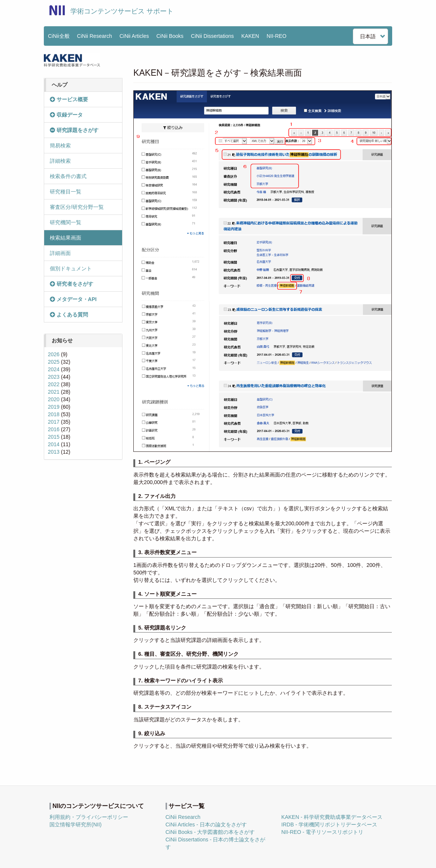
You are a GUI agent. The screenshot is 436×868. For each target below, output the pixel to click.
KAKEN (250, 36)
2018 (54, 414)
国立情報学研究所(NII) (75, 825)
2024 (54, 369)
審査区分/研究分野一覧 (77, 207)
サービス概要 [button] (69, 99)
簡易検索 (60, 145)
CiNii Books (170, 36)
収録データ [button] (66, 115)
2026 (54, 354)
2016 (54, 429)
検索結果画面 (66, 238)
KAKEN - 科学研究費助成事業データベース (332, 817)
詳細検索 (60, 161)
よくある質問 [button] (69, 315)
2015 (54, 437)
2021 (54, 392)
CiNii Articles (134, 36)
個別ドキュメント (71, 268)
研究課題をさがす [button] (74, 130)
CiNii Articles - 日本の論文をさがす (206, 825)
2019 (54, 407)
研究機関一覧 (66, 222)
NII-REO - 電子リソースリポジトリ (322, 832)
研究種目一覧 (66, 192)
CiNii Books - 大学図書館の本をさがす (210, 832)
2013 (54, 452)
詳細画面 (60, 253)
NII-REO (277, 36)
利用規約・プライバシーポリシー (89, 817)
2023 (54, 377)
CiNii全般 (59, 36)
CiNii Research (95, 36)
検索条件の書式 (68, 176)
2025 (54, 362)
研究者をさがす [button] (72, 284)
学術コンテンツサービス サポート (122, 11)
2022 (54, 384)
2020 (54, 399)
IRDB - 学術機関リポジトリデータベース (329, 825)
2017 (54, 422)
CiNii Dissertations (212, 36)
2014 (54, 444)
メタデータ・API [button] (73, 299)
